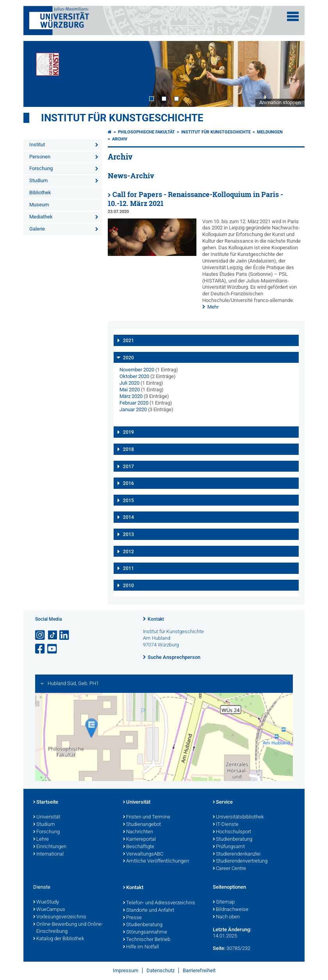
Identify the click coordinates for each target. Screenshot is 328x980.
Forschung (41, 168)
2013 (128, 534)
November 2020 (137, 370)
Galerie (37, 229)
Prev (37, 74)
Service (223, 802)
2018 (128, 449)
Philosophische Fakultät (146, 132)
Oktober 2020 (134, 376)
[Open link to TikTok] (53, 635)
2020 (128, 358)
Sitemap (224, 902)
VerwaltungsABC (143, 854)
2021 (128, 341)
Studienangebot (142, 825)
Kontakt (156, 619)
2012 (128, 552)
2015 (128, 501)
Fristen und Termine (147, 817)
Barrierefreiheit (199, 970)
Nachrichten (138, 832)
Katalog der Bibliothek (59, 939)
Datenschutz (160, 970)
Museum (39, 205)
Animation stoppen (280, 102)
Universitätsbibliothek (238, 817)
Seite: (219, 948)
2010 (128, 586)
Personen (40, 157)
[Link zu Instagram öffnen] (41, 635)
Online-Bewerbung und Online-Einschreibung (68, 928)
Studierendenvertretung (240, 861)
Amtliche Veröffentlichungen (156, 861)
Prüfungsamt (229, 847)
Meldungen (270, 132)
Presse (132, 918)
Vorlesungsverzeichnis (60, 917)
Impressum (126, 970)
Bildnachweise (231, 910)
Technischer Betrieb (147, 940)
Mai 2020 (130, 390)
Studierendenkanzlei (237, 854)
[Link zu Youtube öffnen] (53, 649)
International (48, 854)
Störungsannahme (145, 932)
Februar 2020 (134, 403)
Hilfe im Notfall (141, 947)
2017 (128, 467)
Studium (38, 180)
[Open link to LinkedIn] (65, 635)
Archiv (120, 139)
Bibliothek (40, 193)
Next (291, 74)
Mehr (213, 307)
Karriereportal (139, 840)
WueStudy (46, 902)
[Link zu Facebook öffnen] (41, 649)
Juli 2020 (129, 383)
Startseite (46, 802)
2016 (128, 483)
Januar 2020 (133, 409)
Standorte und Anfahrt (149, 911)
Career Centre (229, 869)
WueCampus (49, 910)
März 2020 (131, 396)
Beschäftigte (139, 847)
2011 (128, 568)
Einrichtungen (50, 847)
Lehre (41, 840)
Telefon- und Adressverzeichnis (159, 903)
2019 (128, 432)
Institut (37, 145)
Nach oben (226, 917)
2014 (128, 517)
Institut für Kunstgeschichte (122, 118)
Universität (47, 817)
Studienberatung (233, 840)
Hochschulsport (232, 832)
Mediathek (41, 217)
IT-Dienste (226, 825)
